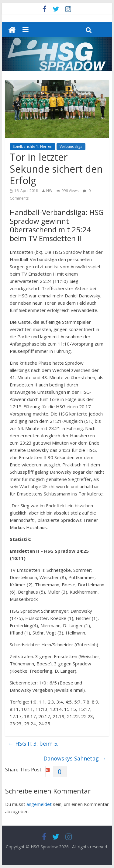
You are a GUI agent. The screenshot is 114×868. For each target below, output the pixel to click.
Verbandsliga (71, 146)
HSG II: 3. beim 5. (33, 744)
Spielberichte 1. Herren (33, 146)
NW (49, 191)
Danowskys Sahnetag (75, 758)
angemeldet (39, 804)
